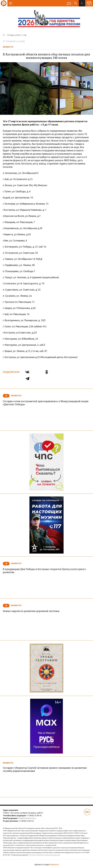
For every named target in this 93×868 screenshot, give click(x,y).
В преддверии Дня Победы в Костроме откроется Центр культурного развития (44, 571)
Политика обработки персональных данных (45, 855)
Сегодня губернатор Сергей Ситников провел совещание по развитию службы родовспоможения (45, 769)
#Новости (8, 47)
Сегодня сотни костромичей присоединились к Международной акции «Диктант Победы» (46, 403)
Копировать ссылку (14, 41)
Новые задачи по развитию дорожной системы (31, 611)
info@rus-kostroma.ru (27, 818)
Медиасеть (54, 865)
